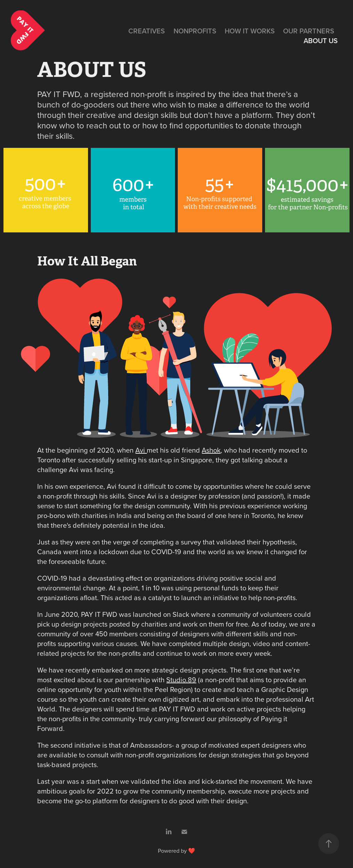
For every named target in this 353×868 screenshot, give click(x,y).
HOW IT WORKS (250, 31)
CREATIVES (147, 31)
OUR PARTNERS (309, 31)
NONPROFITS (195, 31)
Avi (141, 450)
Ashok (211, 450)
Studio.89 (181, 680)
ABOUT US (321, 41)
